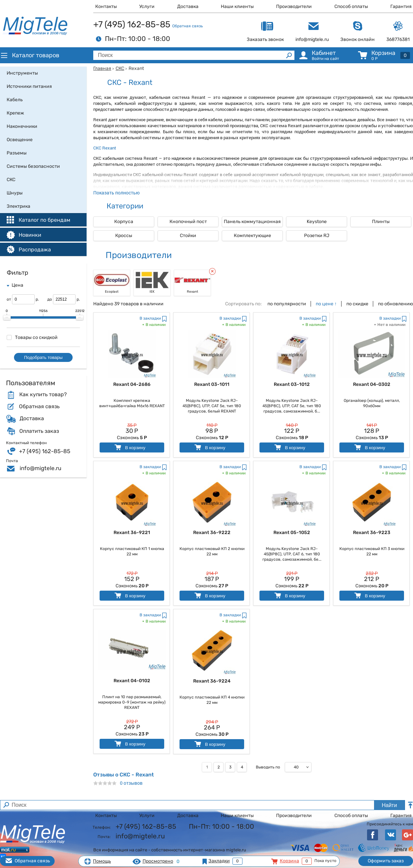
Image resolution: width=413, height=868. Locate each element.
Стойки (188, 236)
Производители (294, 6)
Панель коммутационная (252, 222)
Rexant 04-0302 (372, 384)
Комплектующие (252, 236)
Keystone (317, 222)
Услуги (147, 6)
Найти (389, 805)
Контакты (106, 6)
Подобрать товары (43, 357)
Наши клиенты (237, 6)
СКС (120, 68)
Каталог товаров (30, 55)
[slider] (7, 318)
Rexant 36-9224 (212, 681)
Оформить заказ (386, 861)
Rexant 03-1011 (212, 384)
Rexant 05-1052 (292, 533)
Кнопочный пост (188, 222)
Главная (102, 68)
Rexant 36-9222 (212, 533)
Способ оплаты (351, 6)
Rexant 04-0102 (132, 681)
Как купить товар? (43, 395)
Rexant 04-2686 (132, 384)
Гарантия (401, 6)
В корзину (129, 447)
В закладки (150, 318)
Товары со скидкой (32, 337)
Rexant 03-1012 (292, 384)
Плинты (381, 222)
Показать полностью (116, 193)
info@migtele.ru (40, 468)
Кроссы (124, 236)
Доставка (188, 6)
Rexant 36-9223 (372, 533)
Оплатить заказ (39, 431)
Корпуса (124, 222)
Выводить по (268, 767)
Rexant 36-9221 (132, 533)
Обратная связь (188, 26)
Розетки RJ (317, 236)
